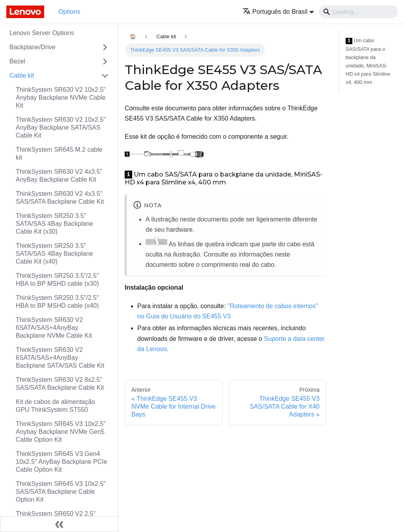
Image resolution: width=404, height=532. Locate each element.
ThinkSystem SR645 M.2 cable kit (59, 153)
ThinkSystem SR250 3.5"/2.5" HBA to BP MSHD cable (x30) (57, 280)
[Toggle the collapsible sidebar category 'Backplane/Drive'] (105, 47)
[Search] (358, 12)
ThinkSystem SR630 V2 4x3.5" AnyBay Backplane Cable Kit (59, 176)
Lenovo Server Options (42, 33)
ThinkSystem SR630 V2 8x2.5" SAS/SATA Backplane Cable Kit (60, 384)
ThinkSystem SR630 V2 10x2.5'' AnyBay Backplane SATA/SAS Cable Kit (61, 127)
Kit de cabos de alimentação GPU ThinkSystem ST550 (55, 406)
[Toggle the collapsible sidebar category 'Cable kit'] (105, 76)
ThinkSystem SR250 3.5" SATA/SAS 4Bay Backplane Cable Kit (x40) (54, 254)
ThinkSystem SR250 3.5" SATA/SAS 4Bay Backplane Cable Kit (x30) (54, 224)
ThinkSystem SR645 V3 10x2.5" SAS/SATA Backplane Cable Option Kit (61, 492)
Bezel (17, 61)
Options (69, 12)
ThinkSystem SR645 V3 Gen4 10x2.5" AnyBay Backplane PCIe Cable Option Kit (62, 462)
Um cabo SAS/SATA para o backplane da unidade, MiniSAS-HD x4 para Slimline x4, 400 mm (368, 61)
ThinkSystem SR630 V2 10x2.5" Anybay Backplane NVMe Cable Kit (61, 98)
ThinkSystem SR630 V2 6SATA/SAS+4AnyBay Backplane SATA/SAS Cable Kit (60, 358)
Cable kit (22, 75)
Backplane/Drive (33, 47)
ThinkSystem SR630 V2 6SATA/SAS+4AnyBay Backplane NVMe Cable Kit (54, 328)
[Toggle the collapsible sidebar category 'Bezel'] (105, 61)
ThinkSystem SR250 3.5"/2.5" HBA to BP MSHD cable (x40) (57, 302)
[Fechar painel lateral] (59, 524)
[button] (278, 12)
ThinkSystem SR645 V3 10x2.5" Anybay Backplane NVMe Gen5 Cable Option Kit (61, 432)
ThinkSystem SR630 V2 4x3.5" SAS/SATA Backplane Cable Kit (60, 198)
